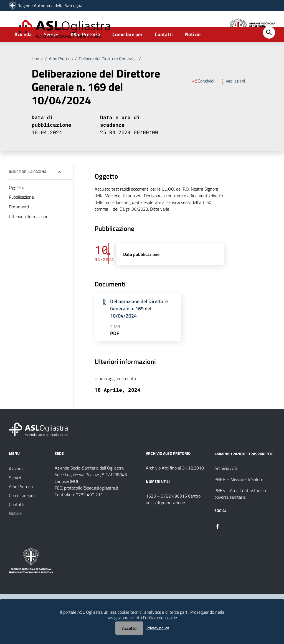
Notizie (193, 52)
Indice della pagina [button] (28, 189)
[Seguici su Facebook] (218, 543)
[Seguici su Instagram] (228, 543)
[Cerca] (269, 50)
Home (37, 76)
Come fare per (127, 52)
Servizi (51, 52)
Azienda (23, 52)
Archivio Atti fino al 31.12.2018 (175, 485)
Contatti (164, 52)
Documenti (19, 224)
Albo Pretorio (85, 52)
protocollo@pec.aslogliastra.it (91, 505)
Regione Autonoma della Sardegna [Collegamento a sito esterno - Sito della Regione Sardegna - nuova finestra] (50, 6)
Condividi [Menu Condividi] (203, 98)
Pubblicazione (21, 214)
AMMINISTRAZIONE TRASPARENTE (244, 471)
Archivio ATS (226, 486)
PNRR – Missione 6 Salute (239, 497)
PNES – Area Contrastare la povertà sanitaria (240, 511)
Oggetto (17, 205)
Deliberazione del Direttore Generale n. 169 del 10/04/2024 (198, 76)
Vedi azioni (232, 98)
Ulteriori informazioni (28, 234)
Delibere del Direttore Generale (108, 76)
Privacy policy (158, 628)
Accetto (129, 628)
